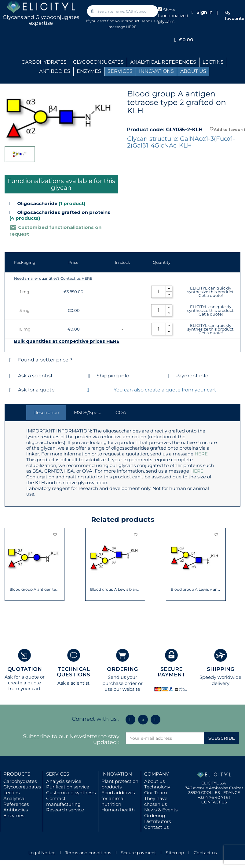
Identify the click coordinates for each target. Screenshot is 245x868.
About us (154, 781)
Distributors (157, 821)
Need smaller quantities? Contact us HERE (53, 278)
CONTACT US (214, 802)
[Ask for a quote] (11, 390)
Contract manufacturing (63, 801)
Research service (65, 810)
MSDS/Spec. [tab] (87, 412)
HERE (201, 454)
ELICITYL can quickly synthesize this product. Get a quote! (211, 292)
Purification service (68, 787)
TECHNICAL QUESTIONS (73, 672)
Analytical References (16, 801)
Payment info (192, 376)
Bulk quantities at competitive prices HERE (67, 341)
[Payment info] (168, 376)
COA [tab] (121, 412)
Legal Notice (42, 853)
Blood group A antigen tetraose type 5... (35, 589)
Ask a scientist (35, 376)
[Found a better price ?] (11, 360)
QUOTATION (25, 669)
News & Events (161, 810)
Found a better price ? (45, 360)
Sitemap (175, 853)
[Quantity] (159, 292)
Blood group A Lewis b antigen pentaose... (115, 589)
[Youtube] (155, 720)
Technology (157, 787)
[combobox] (123, 11)
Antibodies (16, 810)
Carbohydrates (20, 781)
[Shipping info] (89, 376)
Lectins (11, 793)
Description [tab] (46, 412)
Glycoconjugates (22, 787)
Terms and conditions (88, 853)
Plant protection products (120, 784)
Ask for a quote (36, 390)
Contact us (156, 827)
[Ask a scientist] (11, 376)
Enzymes (14, 816)
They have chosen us (156, 801)
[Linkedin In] (130, 720)
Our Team (156, 793)
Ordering (155, 816)
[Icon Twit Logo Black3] (143, 720)
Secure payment (139, 853)
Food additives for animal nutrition (118, 798)
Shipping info (113, 376)
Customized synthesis (71, 793)
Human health (118, 810)
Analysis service (64, 781)
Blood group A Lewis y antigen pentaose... (196, 589)
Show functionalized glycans (173, 16)
